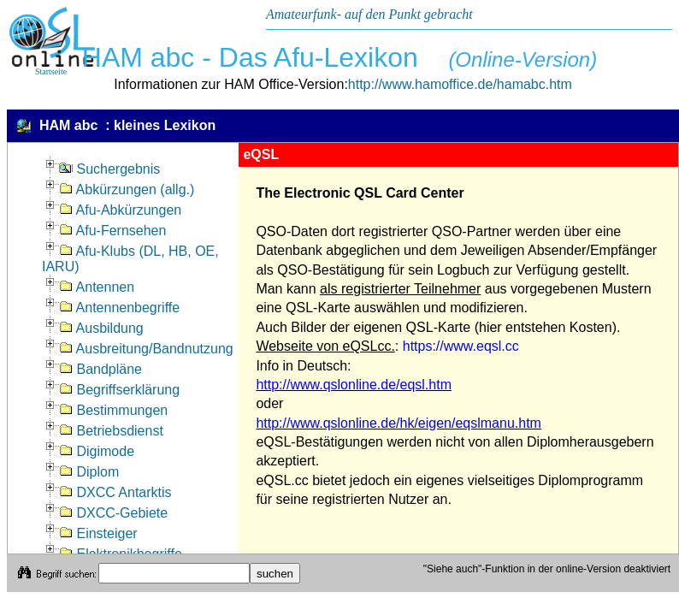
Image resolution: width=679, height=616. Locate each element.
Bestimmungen (113, 410)
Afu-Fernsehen (112, 231)
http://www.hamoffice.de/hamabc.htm (460, 84)
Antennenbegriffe (119, 308)
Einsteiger (98, 533)
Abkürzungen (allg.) (127, 190)
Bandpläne (100, 369)
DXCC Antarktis (115, 492)
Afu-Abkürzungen (120, 210)
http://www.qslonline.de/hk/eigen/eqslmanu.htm (399, 423)
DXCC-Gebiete (113, 513)
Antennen (97, 287)
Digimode (97, 451)
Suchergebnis (109, 169)
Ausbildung (101, 328)
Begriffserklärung (119, 390)
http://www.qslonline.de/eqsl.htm (354, 385)
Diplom (89, 472)
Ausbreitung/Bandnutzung (146, 349)
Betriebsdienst (111, 431)
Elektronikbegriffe (121, 554)
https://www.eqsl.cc (461, 346)
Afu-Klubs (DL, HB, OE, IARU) (130, 259)
